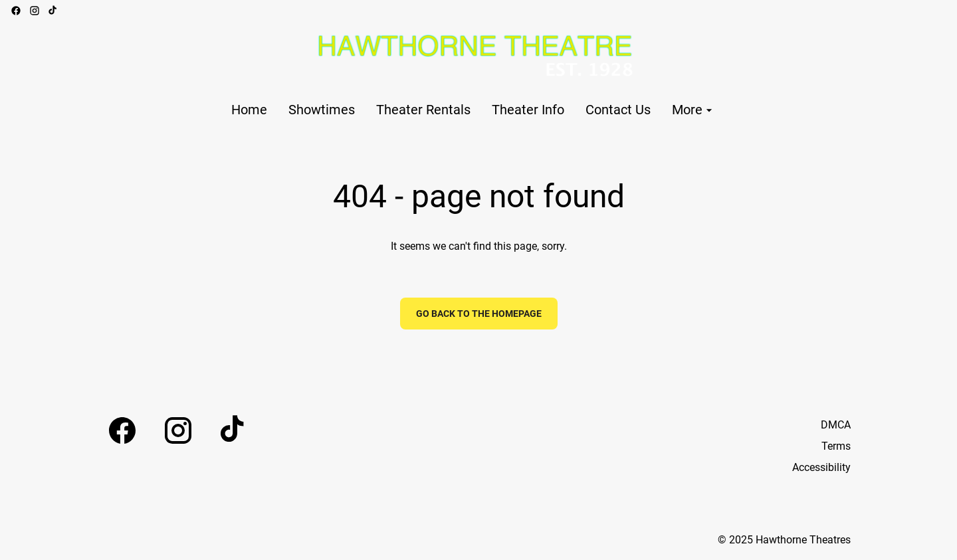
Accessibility (821, 467)
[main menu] (474, 110)
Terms (836, 446)
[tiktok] (53, 11)
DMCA (836, 425)
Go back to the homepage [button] (479, 314)
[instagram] (35, 11)
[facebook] (16, 11)
